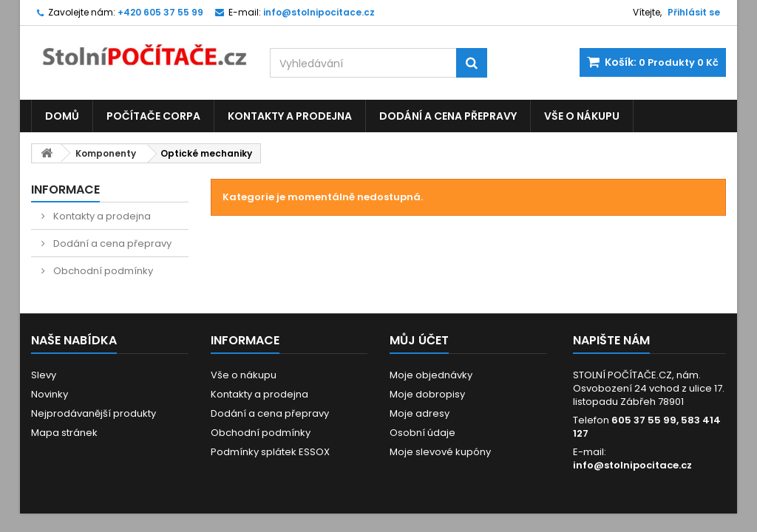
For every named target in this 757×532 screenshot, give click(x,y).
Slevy (44, 375)
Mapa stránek (64, 433)
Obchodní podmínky (102, 271)
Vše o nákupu (582, 116)
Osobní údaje (422, 433)
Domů (62, 116)
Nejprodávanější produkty (94, 413)
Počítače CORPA (153, 116)
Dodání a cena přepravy (448, 116)
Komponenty (106, 153)
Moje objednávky (431, 375)
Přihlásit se (694, 12)
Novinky (50, 394)
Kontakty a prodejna (290, 116)
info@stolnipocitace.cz (632, 465)
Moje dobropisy (427, 394)
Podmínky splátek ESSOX (270, 452)
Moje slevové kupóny (440, 452)
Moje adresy (420, 413)
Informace (65, 190)
